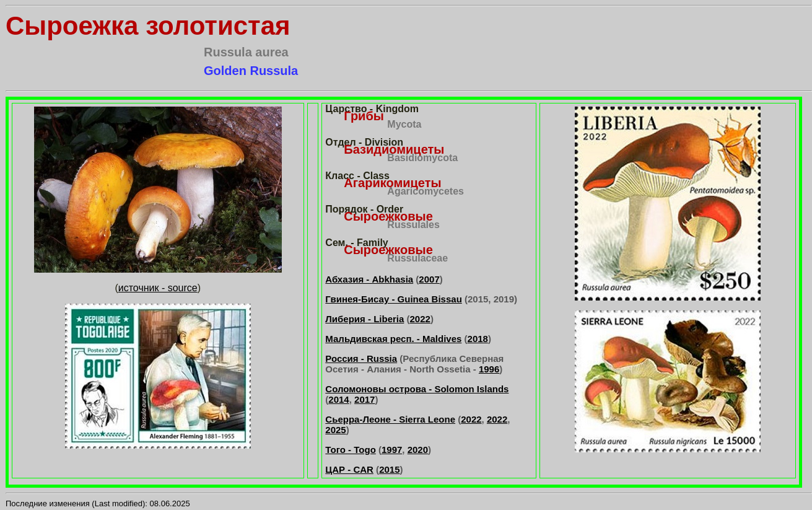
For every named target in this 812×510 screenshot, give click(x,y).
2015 (389, 469)
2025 (335, 430)
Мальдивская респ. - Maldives (393, 339)
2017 (365, 399)
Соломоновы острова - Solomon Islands (417, 389)
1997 (392, 450)
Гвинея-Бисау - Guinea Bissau (393, 299)
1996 (489, 369)
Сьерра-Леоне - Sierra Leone (390, 419)
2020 (418, 450)
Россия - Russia (361, 358)
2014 (338, 399)
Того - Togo (350, 450)
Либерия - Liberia (365, 319)
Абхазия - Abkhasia (369, 279)
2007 (429, 279)
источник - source (158, 288)
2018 (478, 339)
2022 (420, 319)
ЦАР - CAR (349, 469)
